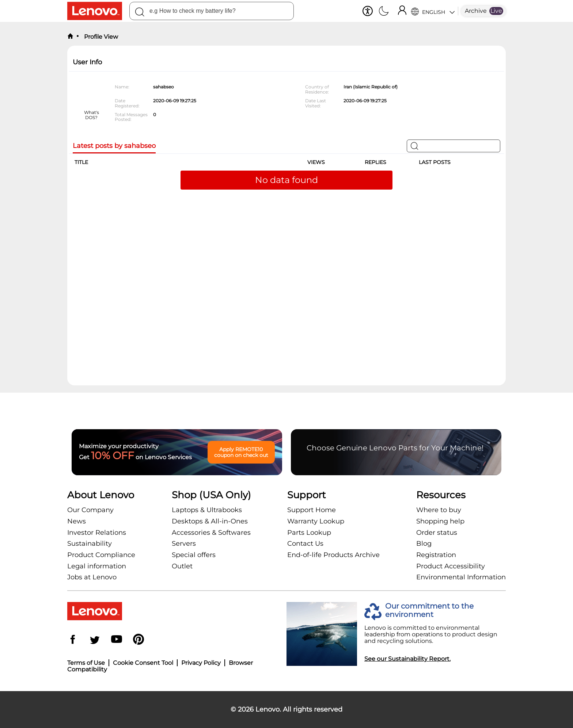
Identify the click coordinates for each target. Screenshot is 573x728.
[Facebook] (73, 640)
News (77, 521)
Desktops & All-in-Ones (210, 521)
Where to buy (439, 510)
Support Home (312, 510)
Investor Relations (97, 533)
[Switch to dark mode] (384, 12)
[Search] (140, 13)
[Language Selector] (433, 11)
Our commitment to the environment (429, 610)
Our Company (90, 510)
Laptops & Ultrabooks (207, 510)
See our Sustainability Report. (407, 659)
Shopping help (440, 521)
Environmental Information (461, 577)
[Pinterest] (138, 640)
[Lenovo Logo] (98, 11)
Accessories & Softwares (211, 533)
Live (496, 11)
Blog (424, 544)
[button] (368, 11)
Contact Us (305, 544)
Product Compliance (101, 555)
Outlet (182, 566)
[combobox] (212, 11)
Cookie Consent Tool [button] (143, 663)
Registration (436, 555)
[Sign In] (402, 11)
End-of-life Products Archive (333, 555)
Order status (437, 533)
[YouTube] (117, 640)
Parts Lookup (309, 533)
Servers (184, 544)
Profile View (100, 37)
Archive (476, 11)
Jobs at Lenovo (92, 577)
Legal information (97, 566)
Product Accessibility (451, 566)
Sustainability (90, 544)
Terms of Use (86, 663)
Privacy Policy (201, 663)
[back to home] (70, 37)
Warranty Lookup (316, 521)
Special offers (194, 555)
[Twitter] (95, 640)
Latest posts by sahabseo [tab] (114, 146)
